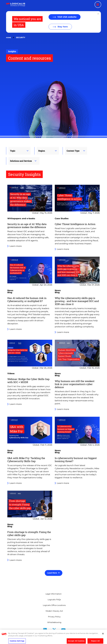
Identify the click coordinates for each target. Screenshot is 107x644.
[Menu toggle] (98, 5)
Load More (52, 573)
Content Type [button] (73, 151)
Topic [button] (13, 151)
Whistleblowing (54, 622)
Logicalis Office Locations (54, 605)
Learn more (16, 246)
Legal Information (53, 594)
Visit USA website (67, 17)
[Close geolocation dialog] (98, 14)
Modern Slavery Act (54, 611)
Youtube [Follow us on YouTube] (63, 634)
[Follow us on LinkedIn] (45, 631)
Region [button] (42, 151)
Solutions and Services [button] (21, 161)
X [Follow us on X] (54, 634)
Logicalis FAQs (54, 600)
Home (9, 38)
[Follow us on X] (54, 631)
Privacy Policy (54, 617)
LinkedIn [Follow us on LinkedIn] (45, 634)
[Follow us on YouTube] (63, 631)
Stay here (62, 27)
